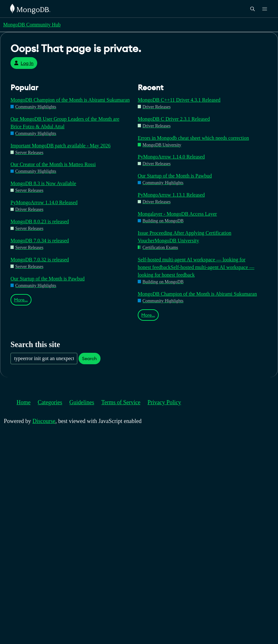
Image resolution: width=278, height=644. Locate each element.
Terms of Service (121, 402)
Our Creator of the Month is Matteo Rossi (53, 164)
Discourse (44, 421)
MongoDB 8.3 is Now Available (43, 183)
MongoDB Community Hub (32, 25)
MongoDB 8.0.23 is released (40, 221)
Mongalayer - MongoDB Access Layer (177, 214)
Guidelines (82, 402)
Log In (24, 63)
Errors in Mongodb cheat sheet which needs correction (193, 138)
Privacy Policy (164, 402)
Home (24, 402)
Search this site (35, 344)
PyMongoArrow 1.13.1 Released (171, 195)
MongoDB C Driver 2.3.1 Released (174, 119)
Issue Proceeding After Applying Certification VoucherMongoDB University (184, 237)
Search (89, 359)
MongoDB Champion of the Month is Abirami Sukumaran (70, 100)
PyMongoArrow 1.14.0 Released (44, 202)
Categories (50, 402)
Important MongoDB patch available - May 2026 (61, 146)
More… (21, 300)
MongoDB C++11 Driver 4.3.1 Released (179, 100)
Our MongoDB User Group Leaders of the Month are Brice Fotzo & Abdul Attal (65, 123)
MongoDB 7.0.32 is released (40, 260)
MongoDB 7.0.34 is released (40, 241)
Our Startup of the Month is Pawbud (48, 279)
